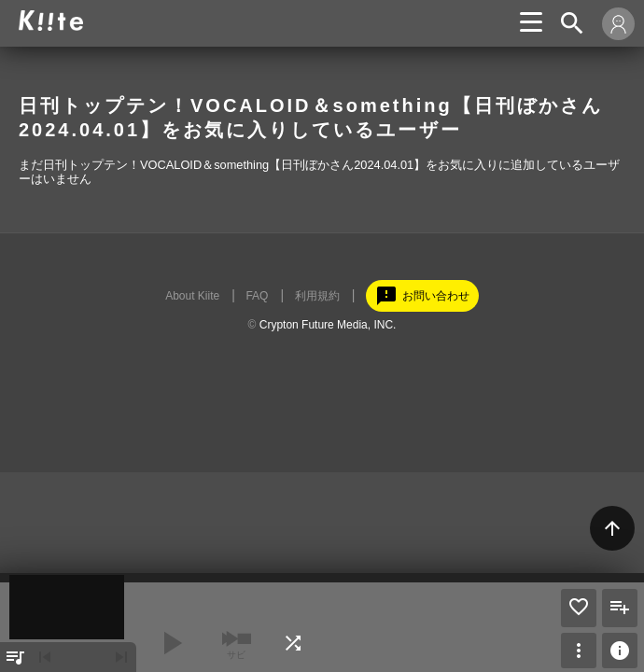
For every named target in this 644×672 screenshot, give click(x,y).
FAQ (257, 296)
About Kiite (192, 296)
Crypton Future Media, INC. (328, 325)
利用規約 (317, 296)
